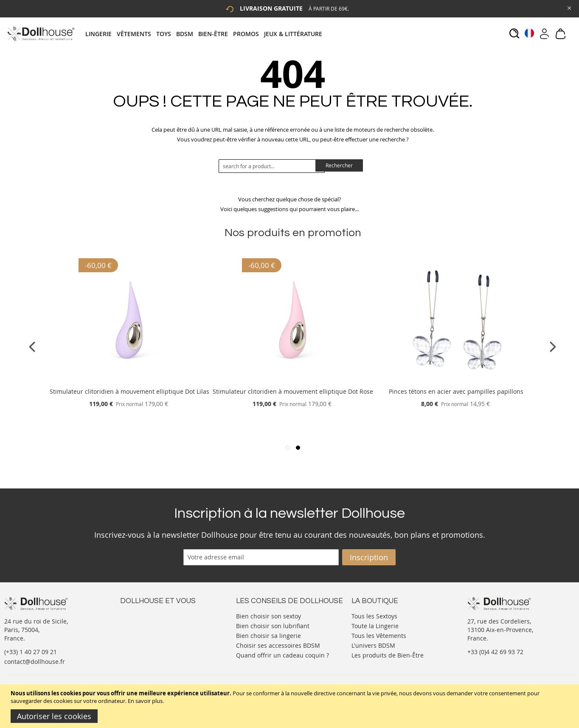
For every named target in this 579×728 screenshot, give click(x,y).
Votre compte (139, 624)
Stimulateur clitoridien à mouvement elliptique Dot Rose (293, 391)
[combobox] (272, 166)
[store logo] (41, 34)
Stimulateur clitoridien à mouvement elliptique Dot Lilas (129, 391)
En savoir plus (145, 701)
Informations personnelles (158, 632)
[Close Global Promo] (569, 7)
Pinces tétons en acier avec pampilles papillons (456, 391)
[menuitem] (101, 34)
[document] (291, 706)
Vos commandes (143, 641)
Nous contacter (142, 615)
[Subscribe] (369, 557)
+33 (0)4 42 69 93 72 (495, 652)
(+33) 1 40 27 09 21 (31, 652)
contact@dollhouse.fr (35, 662)
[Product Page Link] (129, 381)
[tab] (206, 34)
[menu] (206, 34)
